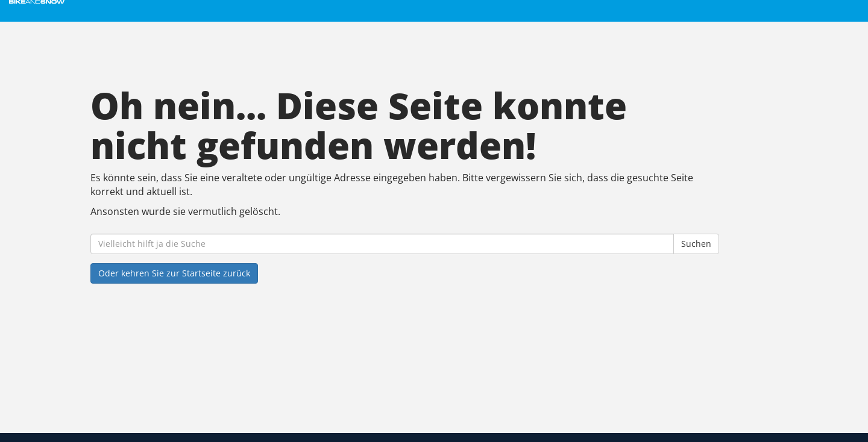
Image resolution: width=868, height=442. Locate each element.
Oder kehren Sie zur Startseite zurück (174, 273)
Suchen (696, 244)
